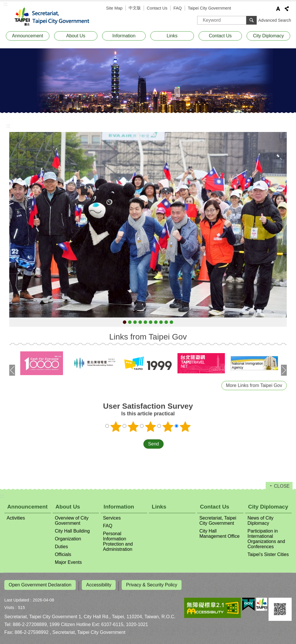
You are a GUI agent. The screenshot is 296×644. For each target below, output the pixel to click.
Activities (16, 518)
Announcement (28, 36)
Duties (61, 547)
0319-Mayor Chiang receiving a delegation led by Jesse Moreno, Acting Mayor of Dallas (161, 322)
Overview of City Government (72, 521)
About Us (76, 36)
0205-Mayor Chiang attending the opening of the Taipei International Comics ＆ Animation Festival (145, 322)
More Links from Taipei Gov (254, 385)
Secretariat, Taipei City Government (55, 17)
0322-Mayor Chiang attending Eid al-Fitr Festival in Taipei (171, 322)
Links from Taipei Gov (148, 337)
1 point (116, 427)
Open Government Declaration (40, 585)
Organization (68, 539)
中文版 (135, 8)
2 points (133, 427)
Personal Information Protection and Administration (118, 541)
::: (5, 4)
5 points (185, 427)
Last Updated (17, 597)
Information (124, 36)
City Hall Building (72, 531)
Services (112, 518)
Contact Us (157, 8)
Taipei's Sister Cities (268, 554)
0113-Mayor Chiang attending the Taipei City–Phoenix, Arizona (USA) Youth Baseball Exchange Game (135, 322)
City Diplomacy (268, 36)
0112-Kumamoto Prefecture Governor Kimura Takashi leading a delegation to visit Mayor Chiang (130, 322)
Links (172, 36)
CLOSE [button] (282, 486)
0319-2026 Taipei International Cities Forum (156, 322)
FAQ (178, 8)
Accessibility (99, 585)
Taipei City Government (210, 8)
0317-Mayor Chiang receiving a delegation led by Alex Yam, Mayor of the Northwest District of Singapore (151, 322)
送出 (138, 444)
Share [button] (287, 9)
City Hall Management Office (220, 534)
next (284, 370)
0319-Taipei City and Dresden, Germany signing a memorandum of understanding (166, 322)
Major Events (68, 562)
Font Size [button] (278, 9)
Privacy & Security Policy (152, 585)
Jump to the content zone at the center (3, 3)
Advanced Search (275, 20)
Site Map (114, 8)
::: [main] (8, 126)
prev (12, 370)
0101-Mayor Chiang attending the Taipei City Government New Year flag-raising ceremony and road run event (125, 322)
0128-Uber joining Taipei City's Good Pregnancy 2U (140, 322)
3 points (151, 427)
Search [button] (251, 20)
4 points (168, 427)
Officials (63, 554)
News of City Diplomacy (260, 521)
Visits (9, 605)
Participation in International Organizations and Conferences (266, 539)
